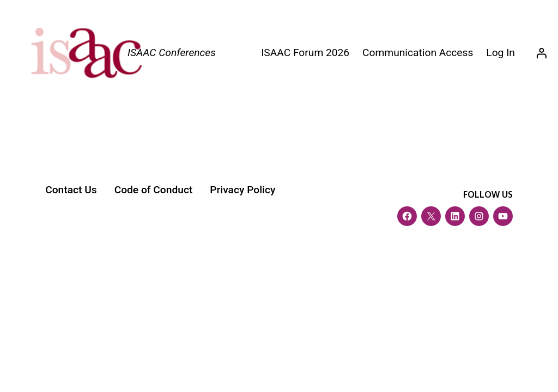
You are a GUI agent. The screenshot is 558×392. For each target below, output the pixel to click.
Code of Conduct (154, 190)
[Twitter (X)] (431, 216)
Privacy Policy (242, 190)
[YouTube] (503, 216)
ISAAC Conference (105, 258)
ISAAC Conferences (172, 53)
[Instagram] (479, 216)
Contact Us (71, 190)
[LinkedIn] (455, 216)
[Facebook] (407, 216)
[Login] (541, 53)
